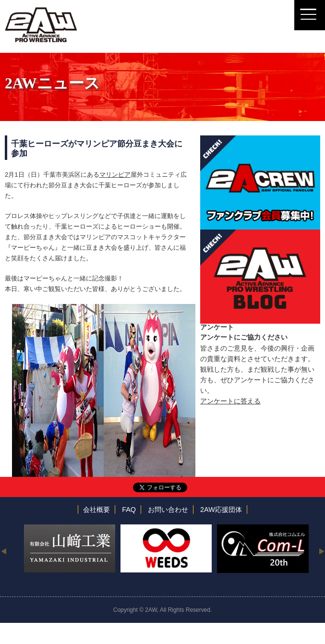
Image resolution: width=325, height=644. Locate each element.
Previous (4, 551)
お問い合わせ (168, 510)
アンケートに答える (230, 401)
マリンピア (115, 175)
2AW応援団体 (221, 510)
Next (321, 551)
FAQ (129, 510)
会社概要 (96, 510)
